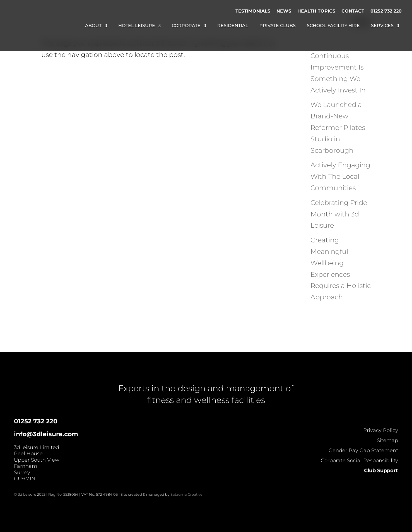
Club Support (381, 471)
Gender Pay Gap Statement (363, 450)
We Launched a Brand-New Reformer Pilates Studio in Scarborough (338, 127)
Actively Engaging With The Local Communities (340, 176)
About (93, 26)
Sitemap (387, 440)
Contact (353, 11)
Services (382, 26)
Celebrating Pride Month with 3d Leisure (339, 214)
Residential (233, 26)
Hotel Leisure (137, 26)
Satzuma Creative (186, 494)
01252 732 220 (386, 11)
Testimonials (253, 11)
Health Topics (316, 11)
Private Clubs (278, 26)
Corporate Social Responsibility (359, 461)
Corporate (186, 26)
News (284, 11)
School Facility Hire (333, 26)
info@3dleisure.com (46, 434)
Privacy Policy (381, 430)
